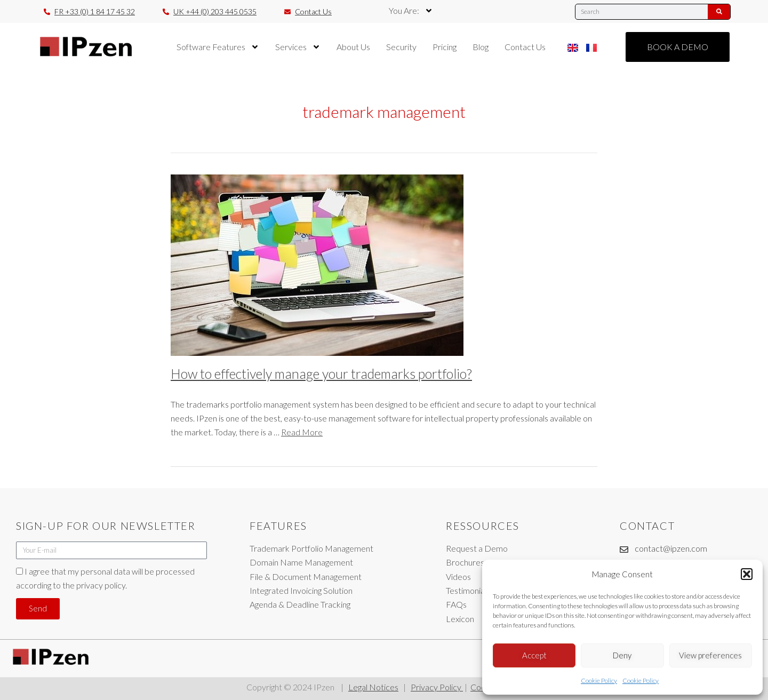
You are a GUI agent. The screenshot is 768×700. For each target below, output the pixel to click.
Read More (302, 432)
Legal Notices (373, 687)
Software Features (218, 47)
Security (401, 47)
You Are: (411, 11)
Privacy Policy (437, 687)
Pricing (445, 47)
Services (298, 47)
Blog (481, 47)
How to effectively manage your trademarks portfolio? (321, 373)
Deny (622, 655)
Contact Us (525, 47)
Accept (534, 655)
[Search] (719, 12)
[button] (747, 574)
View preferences (710, 655)
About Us (353, 47)
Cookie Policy (599, 681)
